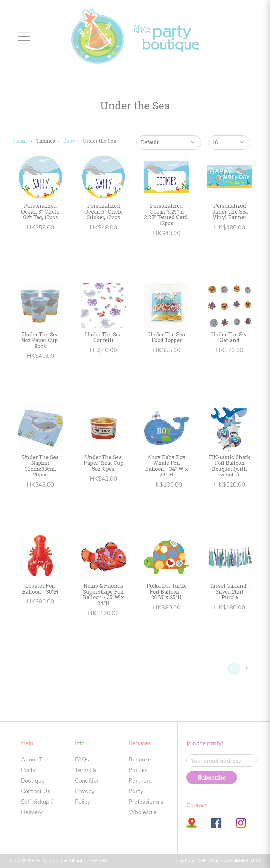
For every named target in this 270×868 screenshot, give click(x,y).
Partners (140, 781)
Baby (69, 141)
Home (21, 141)
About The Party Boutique (35, 770)
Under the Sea (100, 141)
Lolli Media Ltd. (246, 861)
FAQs (82, 760)
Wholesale (143, 812)
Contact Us (36, 791)
